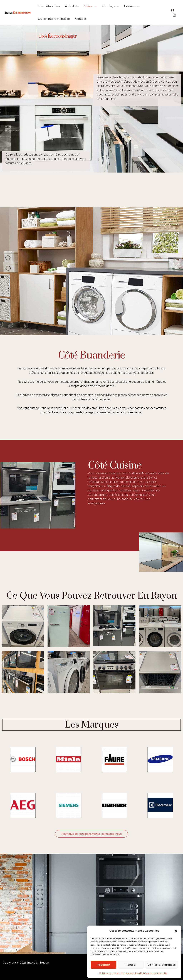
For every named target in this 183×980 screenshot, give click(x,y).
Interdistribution (49, 6)
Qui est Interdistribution (54, 19)
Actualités (72, 6)
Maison (89, 6)
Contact (81, 19)
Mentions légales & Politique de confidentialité (144, 973)
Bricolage (109, 6)
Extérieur (130, 6)
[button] (176, 931)
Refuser (131, 965)
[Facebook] (172, 10)
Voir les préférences (162, 965)
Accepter (104, 965)
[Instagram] (174, 15)
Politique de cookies (109, 973)
